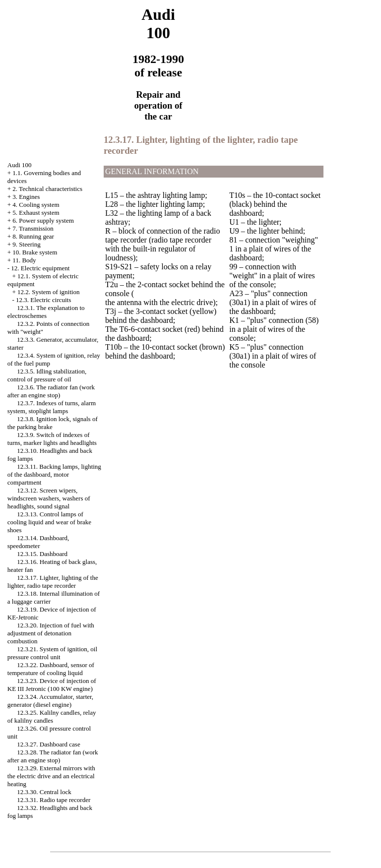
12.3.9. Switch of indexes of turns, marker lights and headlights (52, 439)
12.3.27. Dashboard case (48, 744)
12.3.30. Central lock (44, 792)
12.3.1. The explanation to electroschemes (46, 312)
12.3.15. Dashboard (42, 554)
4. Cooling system (36, 205)
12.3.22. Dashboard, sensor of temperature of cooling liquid (51, 669)
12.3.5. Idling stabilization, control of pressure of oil (47, 375)
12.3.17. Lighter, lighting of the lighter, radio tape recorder (53, 582)
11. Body (24, 260)
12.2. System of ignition (48, 292)
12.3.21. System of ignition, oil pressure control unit (52, 653)
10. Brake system (35, 252)
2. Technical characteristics (47, 189)
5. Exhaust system (36, 213)
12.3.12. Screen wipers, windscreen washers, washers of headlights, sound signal (49, 498)
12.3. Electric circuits (43, 300)
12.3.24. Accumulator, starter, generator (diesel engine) (50, 701)
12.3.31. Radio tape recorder (54, 800)
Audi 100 (20, 165)
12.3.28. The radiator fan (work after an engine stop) (53, 756)
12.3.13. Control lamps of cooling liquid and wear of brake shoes (49, 522)
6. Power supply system (43, 220)
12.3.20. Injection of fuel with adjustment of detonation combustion (51, 633)
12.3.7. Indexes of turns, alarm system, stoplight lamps (52, 407)
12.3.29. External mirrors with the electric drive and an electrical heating (51, 776)
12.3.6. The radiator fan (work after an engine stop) (51, 391)
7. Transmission (33, 228)
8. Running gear (33, 236)
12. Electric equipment (40, 268)
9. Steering (26, 244)
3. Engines (26, 197)
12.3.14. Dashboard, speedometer (38, 542)
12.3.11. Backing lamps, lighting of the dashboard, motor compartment (54, 474)
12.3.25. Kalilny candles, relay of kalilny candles (52, 716)
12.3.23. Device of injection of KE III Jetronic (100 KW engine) (52, 685)
